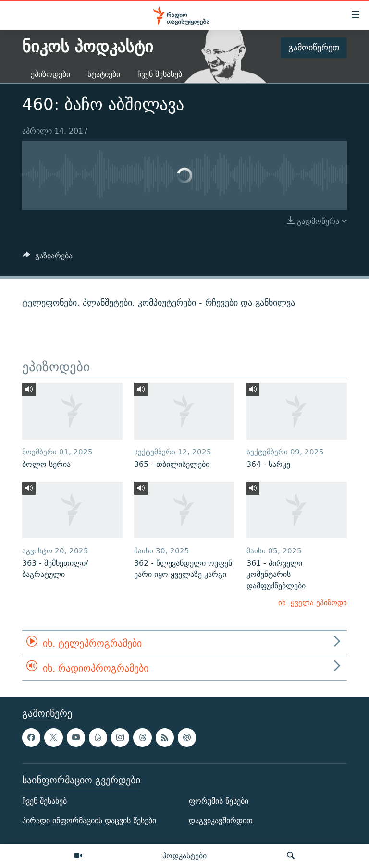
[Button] (48, 258)
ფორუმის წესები (219, 801)
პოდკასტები (184, 856)
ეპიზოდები (50, 74)
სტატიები (104, 74)
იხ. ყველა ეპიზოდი (313, 603)
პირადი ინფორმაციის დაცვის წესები (89, 821)
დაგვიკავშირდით (221, 821)
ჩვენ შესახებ (160, 74)
